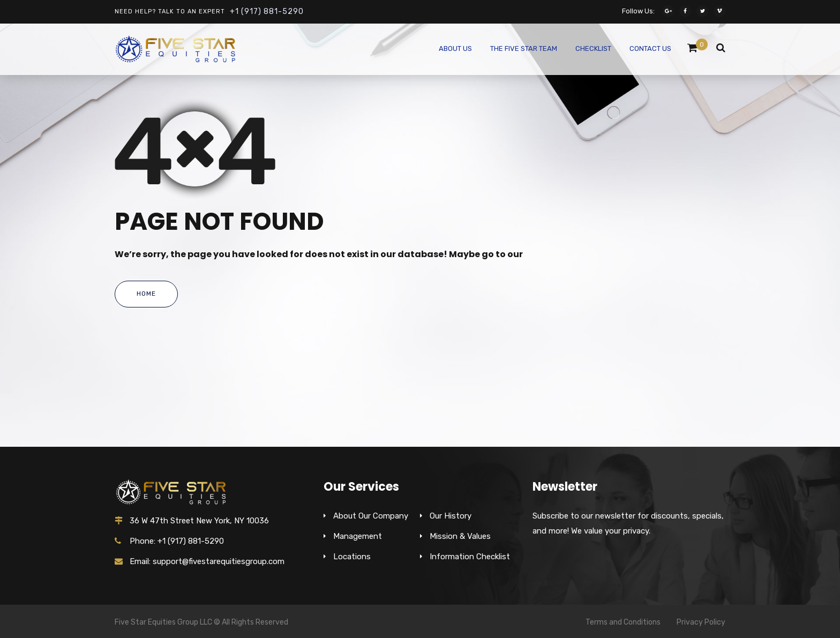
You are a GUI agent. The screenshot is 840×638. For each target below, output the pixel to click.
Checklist (593, 48)
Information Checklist (470, 557)
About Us (455, 48)
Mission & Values (460, 536)
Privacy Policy (701, 622)
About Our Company (371, 516)
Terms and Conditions (623, 622)
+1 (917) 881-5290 (267, 12)
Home (146, 294)
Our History (451, 516)
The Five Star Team (524, 48)
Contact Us (650, 48)
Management (358, 536)
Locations (352, 557)
